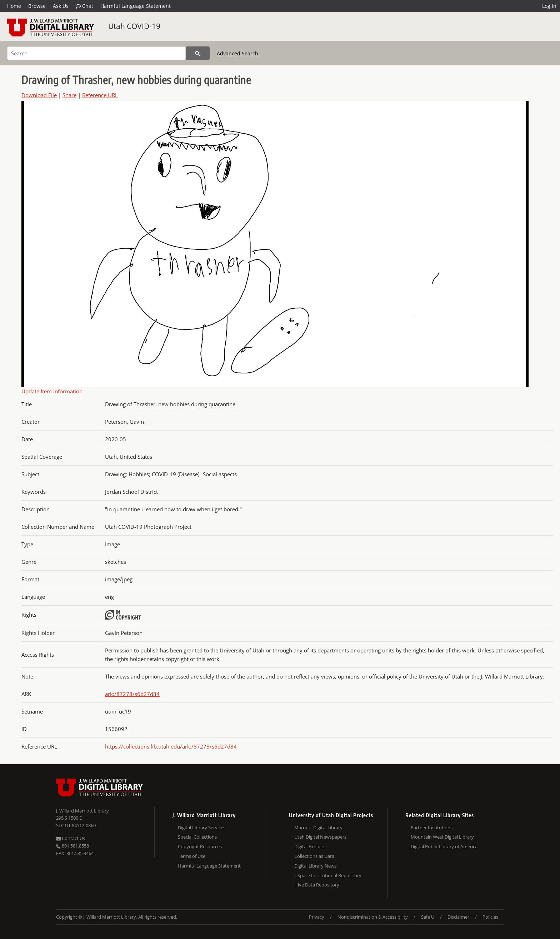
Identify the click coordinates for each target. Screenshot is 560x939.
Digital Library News (315, 866)
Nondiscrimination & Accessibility (373, 917)
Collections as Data (314, 856)
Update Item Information (52, 391)
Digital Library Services (202, 828)
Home (14, 6)
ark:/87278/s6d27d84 (132, 694)
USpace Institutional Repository (328, 875)
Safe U (428, 917)
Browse (37, 6)
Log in (549, 6)
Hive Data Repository (317, 885)
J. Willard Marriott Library (82, 811)
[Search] (96, 53)
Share (69, 95)
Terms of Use (192, 856)
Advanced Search (237, 53)
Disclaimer (458, 917)
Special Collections (197, 837)
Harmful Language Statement (136, 6)
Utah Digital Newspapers (320, 837)
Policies (490, 917)
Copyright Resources (200, 846)
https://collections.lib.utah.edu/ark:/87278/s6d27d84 (171, 746)
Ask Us (61, 6)
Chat (84, 6)
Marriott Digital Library (318, 828)
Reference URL (100, 95)
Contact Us (71, 838)
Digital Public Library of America (444, 846)
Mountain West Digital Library (442, 837)
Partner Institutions (432, 828)
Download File (39, 95)
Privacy (317, 917)
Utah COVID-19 (134, 26)
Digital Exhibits (310, 846)
